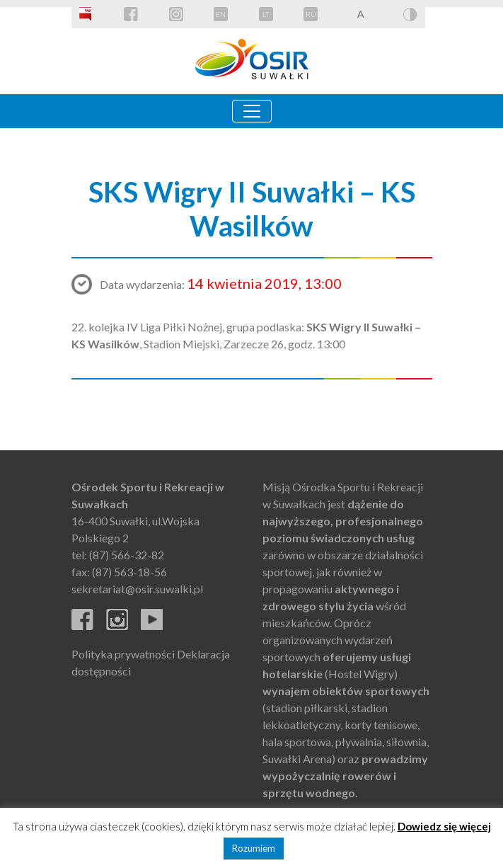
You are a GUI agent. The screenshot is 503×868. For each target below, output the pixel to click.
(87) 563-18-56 (129, 572)
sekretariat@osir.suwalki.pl (137, 589)
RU (311, 14)
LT (266, 14)
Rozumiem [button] (254, 848)
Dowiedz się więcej (444, 826)
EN (221, 14)
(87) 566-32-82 (127, 555)
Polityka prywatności (123, 654)
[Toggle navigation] (252, 111)
